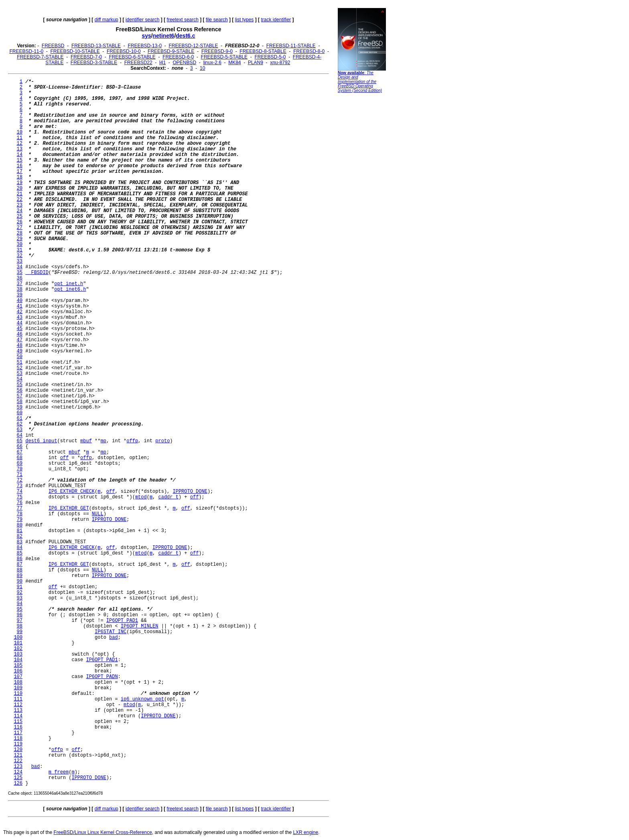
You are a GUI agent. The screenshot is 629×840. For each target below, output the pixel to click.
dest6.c (185, 36)
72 (20, 480)
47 (20, 340)
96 (20, 615)
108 (18, 682)
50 (20, 357)
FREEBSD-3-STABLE (94, 63)
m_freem (59, 772)
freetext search (183, 20)
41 (20, 306)
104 (18, 660)
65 (20, 441)
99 (20, 632)
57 (20, 396)
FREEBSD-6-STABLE (132, 57)
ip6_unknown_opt (142, 699)
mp (103, 441)
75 (20, 497)
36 (20, 278)
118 (18, 739)
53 (20, 374)
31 (20, 250)
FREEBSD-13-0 (145, 46)
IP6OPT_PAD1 (122, 621)
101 (18, 643)
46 (20, 334)
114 (18, 716)
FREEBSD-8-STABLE (263, 51)
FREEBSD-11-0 (26, 51)
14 (20, 155)
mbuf (86, 441)
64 (20, 435)
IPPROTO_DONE (190, 492)
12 (20, 144)
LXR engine (305, 832)
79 (20, 520)
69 (20, 464)
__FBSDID (37, 273)
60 (20, 413)
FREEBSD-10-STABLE (75, 51)
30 (20, 245)
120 (18, 750)
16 (20, 166)
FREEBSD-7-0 (86, 57)
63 (20, 430)
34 (20, 267)
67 (20, 452)
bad (114, 638)
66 (20, 447)
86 (20, 559)
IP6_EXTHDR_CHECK (72, 492)
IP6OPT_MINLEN (140, 626)
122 (18, 761)
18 (20, 177)
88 (20, 570)
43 (20, 318)
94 (20, 604)
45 (20, 329)
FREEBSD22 (138, 63)
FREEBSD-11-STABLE (291, 46)
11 (20, 138)
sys (146, 36)
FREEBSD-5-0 (270, 57)
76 (20, 503)
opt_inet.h (69, 284)
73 (20, 486)
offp (132, 441)
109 (18, 688)
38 (20, 289)
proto (162, 441)
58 (20, 402)
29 (20, 239)
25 (20, 217)
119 (18, 744)
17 (20, 172)
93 (20, 598)
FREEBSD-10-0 (124, 51)
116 (18, 727)
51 (20, 362)
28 (20, 233)
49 (20, 351)
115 (18, 722)
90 (20, 581)
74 (20, 492)
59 (20, 407)
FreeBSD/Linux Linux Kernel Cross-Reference (102, 832)
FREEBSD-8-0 (309, 51)
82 (20, 536)
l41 (162, 63)
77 (20, 508)
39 (20, 295)
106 (18, 671)
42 (20, 312)
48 (20, 346)
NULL (98, 514)
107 (18, 677)
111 (18, 699)
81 (20, 531)
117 (18, 733)
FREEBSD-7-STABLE (40, 57)
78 (20, 514)
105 (18, 666)
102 (18, 649)
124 (18, 772)
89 (20, 576)
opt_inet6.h (70, 289)
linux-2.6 (212, 63)
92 (20, 593)
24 (20, 211)
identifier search (143, 20)
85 (20, 553)
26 (20, 222)
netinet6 (164, 36)
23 (20, 205)
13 (20, 149)
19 (20, 183)
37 (20, 284)
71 (20, 475)
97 (20, 621)
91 (20, 587)
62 (20, 424)
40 (20, 301)
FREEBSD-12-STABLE (193, 46)
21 (20, 194)
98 (20, 626)
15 (20, 160)
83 (20, 542)
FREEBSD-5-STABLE (224, 57)
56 (20, 391)
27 (20, 228)
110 (18, 694)
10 (202, 68)
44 (20, 323)
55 (20, 385)
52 (20, 368)
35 (20, 273)
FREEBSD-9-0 (217, 51)
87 (20, 565)
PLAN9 (256, 63)
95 (20, 609)
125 (18, 778)
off (65, 458)
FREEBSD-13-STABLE (96, 46)
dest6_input (41, 441)
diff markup (107, 20)
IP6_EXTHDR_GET (69, 508)
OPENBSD (184, 63)
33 (20, 261)
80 (20, 525)
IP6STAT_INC (111, 632)
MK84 (234, 63)
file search (217, 20)
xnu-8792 (280, 63)
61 (20, 419)
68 (20, 458)
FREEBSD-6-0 (178, 57)
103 (18, 654)
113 (18, 710)
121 (18, 755)
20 (20, 188)
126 (18, 783)
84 (20, 548)
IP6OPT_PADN (102, 677)
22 (20, 200)
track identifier (276, 20)
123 (18, 767)
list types (244, 20)
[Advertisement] (362, 219)
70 (20, 469)
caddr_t (168, 497)
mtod (141, 497)
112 (18, 705)
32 (20, 256)
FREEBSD (53, 46)
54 (20, 379)
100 (18, 638)
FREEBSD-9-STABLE (171, 51)
